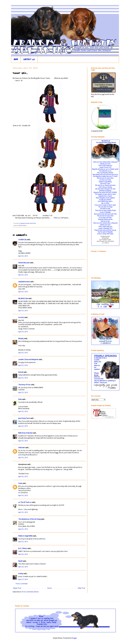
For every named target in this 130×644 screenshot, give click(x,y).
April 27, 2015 (23, 579)
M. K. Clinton (23, 548)
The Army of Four (24, 385)
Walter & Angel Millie (25, 536)
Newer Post (17, 588)
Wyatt (20, 561)
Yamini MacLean (24, 263)
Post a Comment (22, 584)
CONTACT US (29, 59)
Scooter (21, 317)
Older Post (81, 588)
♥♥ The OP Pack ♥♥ (25, 502)
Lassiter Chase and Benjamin (28, 360)
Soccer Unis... (23, 226)
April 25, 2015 (23, 256)
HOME (16, 59)
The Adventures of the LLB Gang (29, 519)
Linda (20, 483)
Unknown (22, 448)
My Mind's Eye (23, 298)
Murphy (21, 339)
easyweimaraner (24, 282)
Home (49, 588)
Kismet (21, 372)
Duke (20, 399)
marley (21, 574)
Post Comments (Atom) (30, 592)
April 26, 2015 (23, 554)
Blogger (74, 638)
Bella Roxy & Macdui (25, 433)
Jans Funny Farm (24, 418)
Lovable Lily (22, 240)
